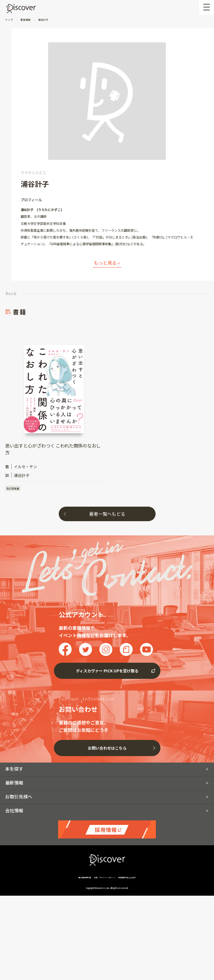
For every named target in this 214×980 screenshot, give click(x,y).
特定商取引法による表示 (127, 877)
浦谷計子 (43, 20)
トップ (9, 20)
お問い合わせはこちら (107, 748)
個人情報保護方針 (85, 877)
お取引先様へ (19, 796)
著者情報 (25, 20)
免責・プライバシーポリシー (105, 877)
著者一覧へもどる (107, 514)
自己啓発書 (13, 488)
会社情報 (14, 810)
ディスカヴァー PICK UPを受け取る (107, 671)
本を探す (14, 769)
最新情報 (14, 783)
